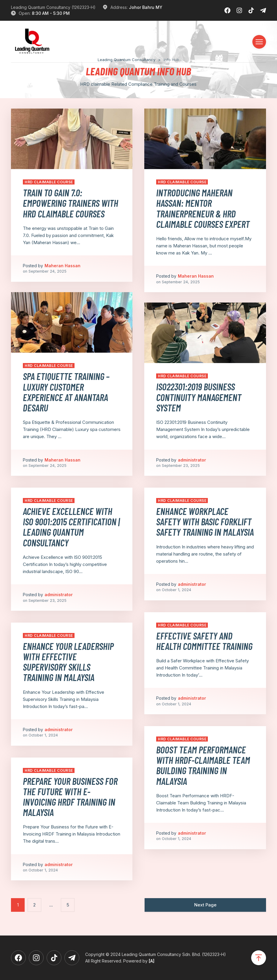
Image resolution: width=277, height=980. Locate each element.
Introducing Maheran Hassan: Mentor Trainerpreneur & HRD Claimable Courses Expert (203, 208)
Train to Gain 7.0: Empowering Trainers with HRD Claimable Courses (71, 203)
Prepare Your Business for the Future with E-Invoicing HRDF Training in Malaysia (70, 797)
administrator (192, 460)
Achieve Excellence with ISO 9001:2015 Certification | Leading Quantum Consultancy (71, 527)
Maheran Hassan (62, 266)
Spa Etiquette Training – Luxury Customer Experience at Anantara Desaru (66, 392)
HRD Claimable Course (49, 182)
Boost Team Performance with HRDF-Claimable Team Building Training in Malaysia (203, 765)
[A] (152, 961)
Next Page (205, 905)
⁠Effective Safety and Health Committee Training (204, 641)
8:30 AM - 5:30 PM (51, 13)
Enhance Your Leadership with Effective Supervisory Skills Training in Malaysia (68, 662)
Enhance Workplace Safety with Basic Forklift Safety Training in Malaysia (205, 521)
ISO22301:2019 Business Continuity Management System (199, 397)
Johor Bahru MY (146, 7)
